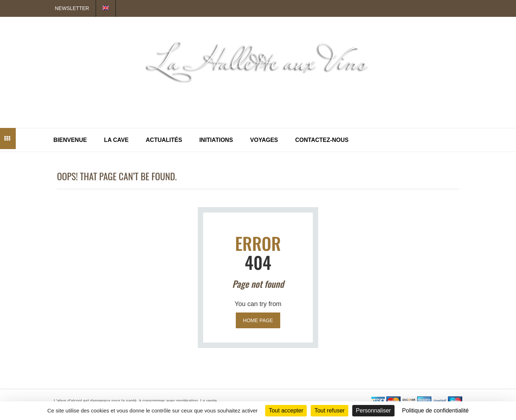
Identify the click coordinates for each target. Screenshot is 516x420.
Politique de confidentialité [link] (435, 411)
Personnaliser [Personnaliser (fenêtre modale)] (373, 411)
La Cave (116, 140)
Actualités (164, 140)
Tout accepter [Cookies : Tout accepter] (286, 411)
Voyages (264, 140)
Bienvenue (70, 140)
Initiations (216, 140)
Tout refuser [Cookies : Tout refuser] (329, 411)
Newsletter (72, 8)
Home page (258, 320)
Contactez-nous (322, 140)
